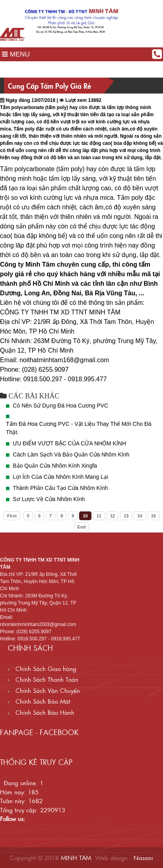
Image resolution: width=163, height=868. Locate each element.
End (82, 527)
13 (126, 516)
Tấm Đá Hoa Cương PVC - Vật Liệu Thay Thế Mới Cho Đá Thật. (79, 428)
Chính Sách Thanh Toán (43, 679)
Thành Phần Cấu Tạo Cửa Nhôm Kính (60, 488)
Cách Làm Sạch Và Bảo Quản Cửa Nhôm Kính (71, 454)
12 (113, 516)
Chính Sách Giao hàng (42, 668)
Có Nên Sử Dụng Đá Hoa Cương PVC (60, 406)
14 (140, 516)
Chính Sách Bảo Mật (39, 701)
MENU (16, 54)
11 (99, 516)
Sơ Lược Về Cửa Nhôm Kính (49, 499)
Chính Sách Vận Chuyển (44, 690)
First (12, 516)
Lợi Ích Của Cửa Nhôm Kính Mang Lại (60, 477)
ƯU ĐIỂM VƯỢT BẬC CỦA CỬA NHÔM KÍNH (69, 443)
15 (153, 516)
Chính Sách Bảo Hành (41, 712)
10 (85, 516)
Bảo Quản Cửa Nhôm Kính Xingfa (55, 466)
